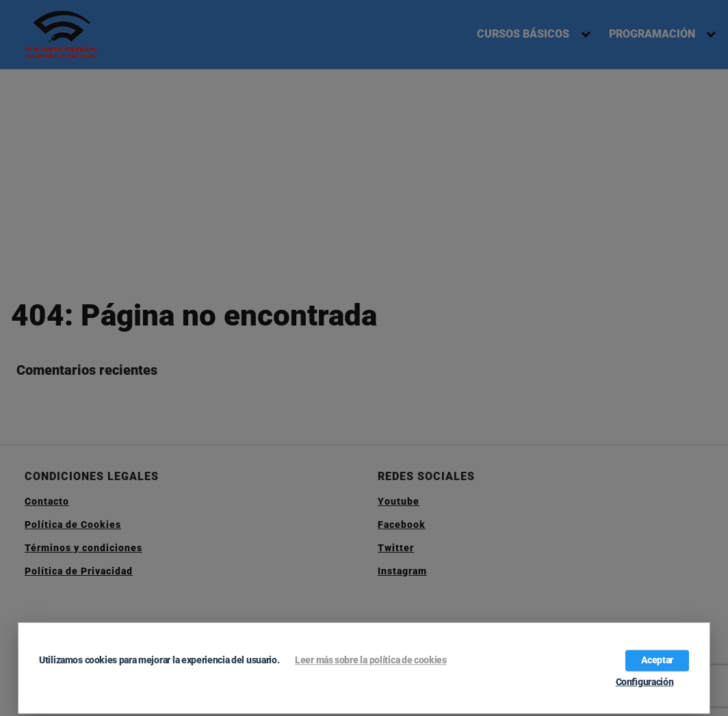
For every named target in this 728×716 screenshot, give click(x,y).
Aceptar (658, 660)
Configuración (645, 682)
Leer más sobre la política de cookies (370, 660)
